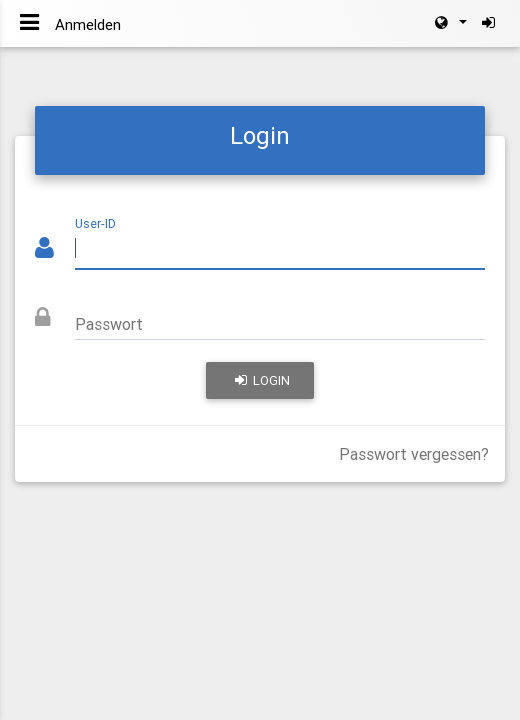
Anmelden (88, 24)
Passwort (109, 324)
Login (262, 380)
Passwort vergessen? (414, 454)
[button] (449, 23)
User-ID (95, 223)
